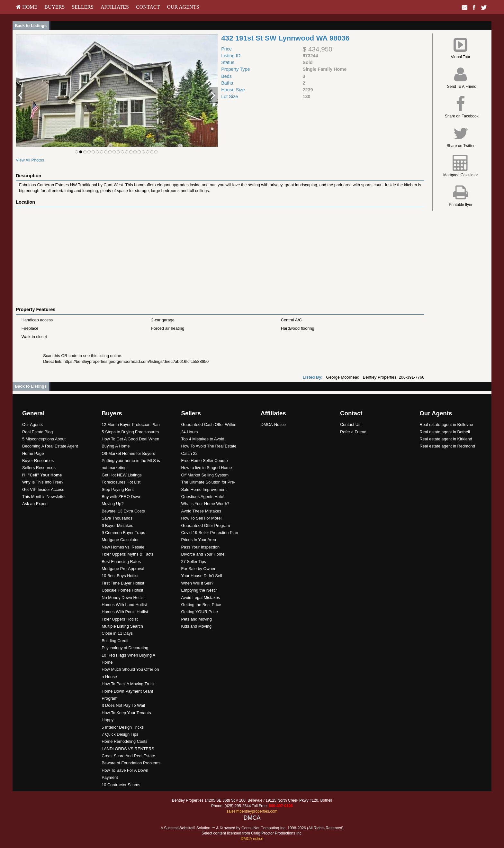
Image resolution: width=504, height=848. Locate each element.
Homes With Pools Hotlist (125, 612)
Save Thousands (117, 518)
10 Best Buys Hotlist (120, 576)
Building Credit (115, 641)
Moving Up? (113, 504)
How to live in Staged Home (206, 468)
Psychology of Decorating (125, 648)
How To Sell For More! (201, 518)
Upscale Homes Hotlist (122, 590)
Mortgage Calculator (120, 540)
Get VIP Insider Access (43, 489)
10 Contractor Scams (121, 785)
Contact (148, 7)
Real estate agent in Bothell (445, 432)
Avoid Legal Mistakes (200, 598)
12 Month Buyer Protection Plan (131, 424)
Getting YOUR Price (199, 612)
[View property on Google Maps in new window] (218, 255)
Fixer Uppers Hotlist (120, 619)
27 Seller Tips (194, 562)
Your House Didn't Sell (201, 576)
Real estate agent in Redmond (447, 446)
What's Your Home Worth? (205, 504)
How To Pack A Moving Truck (128, 684)
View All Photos (30, 160)
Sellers (83, 7)
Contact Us (350, 424)
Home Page (33, 453)
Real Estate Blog (37, 432)
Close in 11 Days (117, 633)
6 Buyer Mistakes (117, 525)
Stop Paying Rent (118, 489)
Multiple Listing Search (122, 626)
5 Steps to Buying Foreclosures (130, 432)
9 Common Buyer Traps (123, 533)
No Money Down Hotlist (123, 598)
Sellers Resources (39, 468)
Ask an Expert (35, 504)
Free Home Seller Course (204, 461)
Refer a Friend (353, 432)
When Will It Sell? (197, 583)
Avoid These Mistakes (201, 511)
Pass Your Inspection (200, 547)
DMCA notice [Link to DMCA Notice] (252, 839)
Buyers (54, 7)
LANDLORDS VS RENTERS (128, 749)
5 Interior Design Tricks (123, 727)
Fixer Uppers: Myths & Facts (127, 554)
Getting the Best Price (201, 605)
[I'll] (42, 475)
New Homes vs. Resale (123, 547)
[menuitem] (27, 7)
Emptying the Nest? (199, 590)
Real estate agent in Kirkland (446, 439)
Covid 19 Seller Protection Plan (209, 533)
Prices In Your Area (198, 540)
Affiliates (115, 7)
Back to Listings (31, 26)
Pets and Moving (196, 619)
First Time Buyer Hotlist (123, 583)
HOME (27, 7)
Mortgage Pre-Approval (123, 569)
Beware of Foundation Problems (131, 763)
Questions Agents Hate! (203, 497)
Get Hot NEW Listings (122, 475)
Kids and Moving (196, 626)
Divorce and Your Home (203, 554)
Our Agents (183, 7)
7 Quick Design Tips (120, 734)
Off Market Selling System (205, 475)
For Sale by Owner (198, 569)
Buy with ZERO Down (122, 497)
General (33, 413)
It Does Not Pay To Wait (123, 705)
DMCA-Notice (273, 424)
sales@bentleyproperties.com (252, 811)
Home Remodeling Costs (124, 741)
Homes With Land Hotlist (124, 605)
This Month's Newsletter (44, 497)
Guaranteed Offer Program (205, 525)
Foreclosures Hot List (121, 482)
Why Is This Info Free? (43, 482)
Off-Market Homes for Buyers (128, 453)
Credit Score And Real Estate (128, 756)
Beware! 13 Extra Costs (123, 511)
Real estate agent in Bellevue (446, 424)
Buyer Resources (38, 461)
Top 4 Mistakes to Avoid (203, 439)
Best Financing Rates (121, 562)
